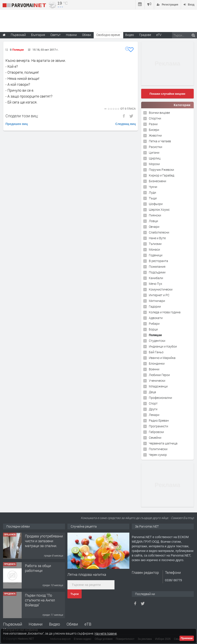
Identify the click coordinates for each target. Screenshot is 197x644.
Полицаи (18, 50)
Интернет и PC (159, 295)
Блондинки (157, 363)
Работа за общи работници (38, 568)
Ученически (157, 381)
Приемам (187, 638)
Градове (145, 35)
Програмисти (158, 426)
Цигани (154, 153)
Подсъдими (157, 272)
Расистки (156, 147)
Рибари (154, 324)
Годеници (156, 255)
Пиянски (155, 215)
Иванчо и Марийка (162, 358)
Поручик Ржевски (161, 170)
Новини (71, 35)
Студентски (157, 341)
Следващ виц (126, 124)
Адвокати (156, 318)
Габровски (156, 432)
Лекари (154, 415)
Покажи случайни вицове (167, 94)
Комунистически (161, 289)
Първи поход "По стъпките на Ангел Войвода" (40, 600)
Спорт (153, 403)
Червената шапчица (163, 443)
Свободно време (108, 35)
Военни (154, 369)
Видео (55, 624)
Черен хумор (158, 455)
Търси (75, 594)
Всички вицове (159, 113)
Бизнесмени (157, 181)
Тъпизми (155, 244)
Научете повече (106, 633)
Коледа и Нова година (165, 312)
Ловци (153, 221)
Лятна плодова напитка (87, 574)
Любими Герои (159, 375)
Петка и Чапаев (160, 141)
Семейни (155, 438)
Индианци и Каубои (163, 346)
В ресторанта (158, 261)
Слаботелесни (159, 232)
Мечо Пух (156, 284)
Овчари (154, 227)
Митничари (157, 301)
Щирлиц (155, 158)
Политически (158, 449)
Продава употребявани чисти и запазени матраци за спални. (44, 541)
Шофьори (156, 204)
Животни (155, 135)
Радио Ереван (159, 420)
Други (153, 409)
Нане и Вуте (157, 238)
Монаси (154, 249)
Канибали (156, 278)
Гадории (155, 306)
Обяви (72, 624)
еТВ (88, 624)
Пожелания (157, 267)
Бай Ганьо (156, 352)
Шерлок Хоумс (159, 210)
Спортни (155, 118)
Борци (153, 329)
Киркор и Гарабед (162, 175)
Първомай (13, 624)
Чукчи (153, 187)
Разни (153, 124)
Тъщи (153, 198)
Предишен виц (17, 124)
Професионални (160, 398)
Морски (154, 164)
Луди (152, 192)
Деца (152, 392)
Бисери (154, 130)
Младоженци (158, 386)
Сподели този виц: (22, 116)
